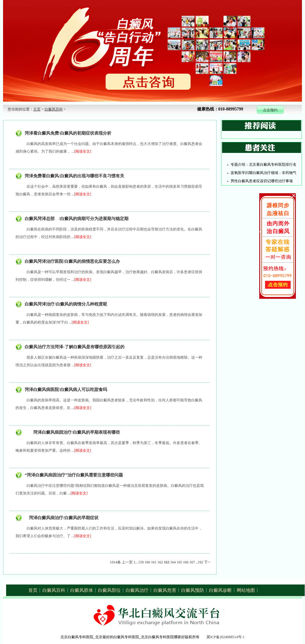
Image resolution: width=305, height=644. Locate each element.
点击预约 (270, 110)
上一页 (127, 562)
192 (200, 562)
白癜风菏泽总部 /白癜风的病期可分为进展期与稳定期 (77, 219)
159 (141, 562)
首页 (33, 590)
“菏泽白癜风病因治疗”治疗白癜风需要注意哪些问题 (74, 475)
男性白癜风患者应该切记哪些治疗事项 (262, 181)
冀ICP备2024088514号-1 (226, 637)
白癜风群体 (82, 590)
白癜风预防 (193, 590)
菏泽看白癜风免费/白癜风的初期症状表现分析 (68, 133)
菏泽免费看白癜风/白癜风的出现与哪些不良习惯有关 (74, 176)
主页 (37, 109)
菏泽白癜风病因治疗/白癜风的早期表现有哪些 (72, 432)
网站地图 (246, 590)
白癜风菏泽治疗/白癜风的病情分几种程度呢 (66, 304)
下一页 (210, 562)
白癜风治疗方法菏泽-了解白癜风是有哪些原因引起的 (75, 347)
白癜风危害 (165, 590)
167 (192, 562)
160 (147, 562)
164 (173, 562)
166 (186, 562)
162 (160, 562)
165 (179, 562)
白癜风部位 (109, 590)
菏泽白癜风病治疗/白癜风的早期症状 (62, 518)
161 (154, 562)
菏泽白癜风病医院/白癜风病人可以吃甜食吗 (66, 390)
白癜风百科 (54, 109)
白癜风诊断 (220, 590)
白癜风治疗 (137, 590)
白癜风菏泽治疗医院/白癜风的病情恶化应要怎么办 (72, 261)
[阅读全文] (83, 151)
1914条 (115, 562)
